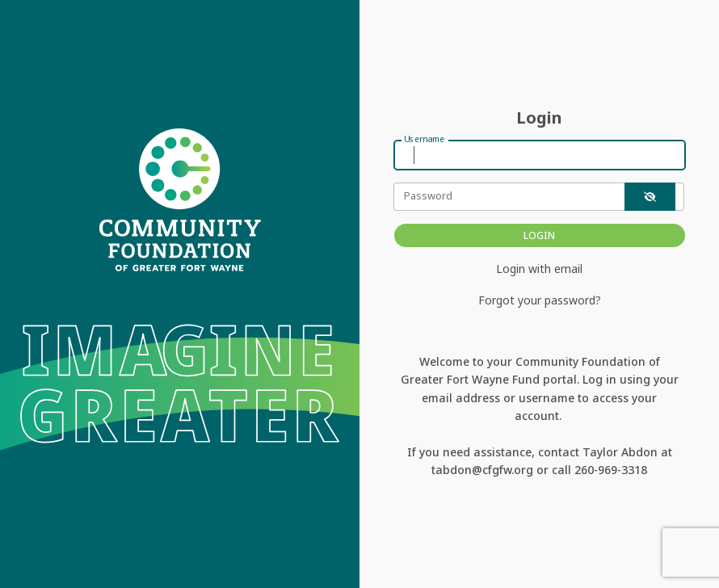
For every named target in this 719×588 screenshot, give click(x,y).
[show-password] (650, 197)
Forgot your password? (540, 300)
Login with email (539, 269)
